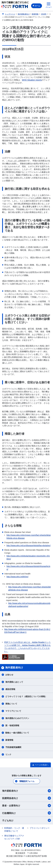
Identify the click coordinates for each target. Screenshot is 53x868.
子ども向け (26, 820)
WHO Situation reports (32, 80)
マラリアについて (13, 711)
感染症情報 (10, 689)
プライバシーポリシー (40, 828)
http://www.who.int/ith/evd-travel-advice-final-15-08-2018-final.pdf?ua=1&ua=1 (27, 631)
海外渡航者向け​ (26, 791)
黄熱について (11, 704)
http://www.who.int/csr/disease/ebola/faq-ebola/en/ (28, 546)
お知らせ (9, 675)
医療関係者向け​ (26, 798)
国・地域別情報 (12, 725)
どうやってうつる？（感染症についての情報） (26, 696)
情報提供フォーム (27, 781)
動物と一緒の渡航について (17, 733)
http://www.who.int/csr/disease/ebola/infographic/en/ (28, 568)
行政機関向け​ (26, 813)
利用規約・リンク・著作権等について (14, 830)
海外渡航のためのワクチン (17, 718)
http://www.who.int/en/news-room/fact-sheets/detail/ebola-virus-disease (29, 537)
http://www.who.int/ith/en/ (17, 577)
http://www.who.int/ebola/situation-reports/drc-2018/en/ (28, 557)
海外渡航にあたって (14, 682)
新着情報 (9, 740)
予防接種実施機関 (13, 747)
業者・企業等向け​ (26, 806)
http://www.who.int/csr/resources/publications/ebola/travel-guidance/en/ (29, 605)
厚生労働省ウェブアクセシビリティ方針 (14, 837)
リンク (8, 754)
